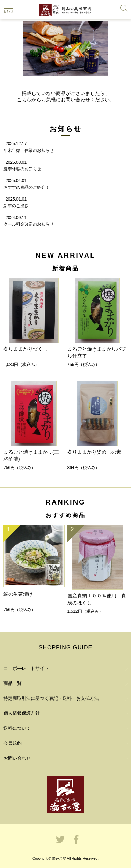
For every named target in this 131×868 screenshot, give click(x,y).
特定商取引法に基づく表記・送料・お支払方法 (51, 698)
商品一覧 (13, 683)
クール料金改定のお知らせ (29, 224)
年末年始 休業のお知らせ (29, 150)
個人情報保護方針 (22, 713)
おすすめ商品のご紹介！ (27, 187)
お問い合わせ (17, 758)
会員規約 (13, 743)
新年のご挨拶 (16, 206)
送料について (17, 728)
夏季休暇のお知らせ (22, 169)
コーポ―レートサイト (26, 668)
